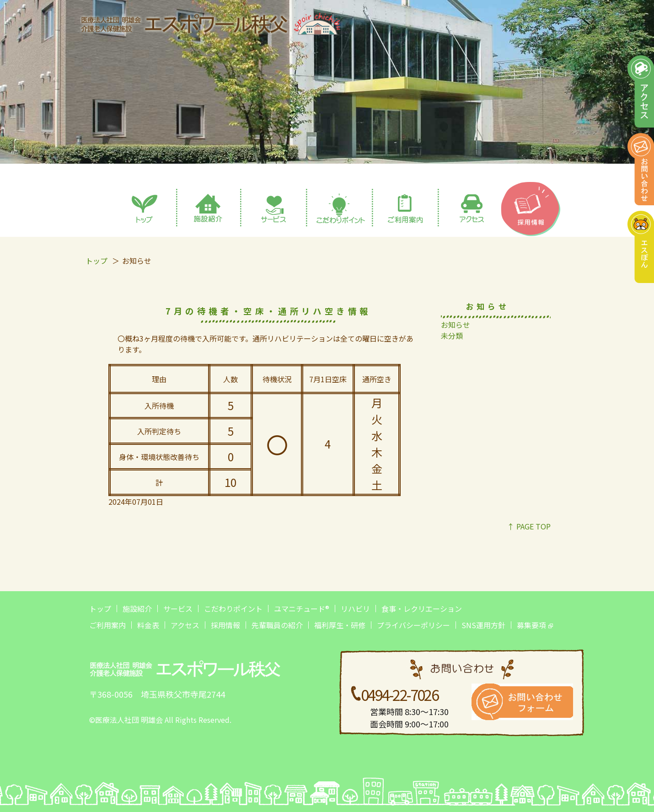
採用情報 (225, 625)
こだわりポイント (233, 609)
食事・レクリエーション (422, 609)
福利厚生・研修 (340, 625)
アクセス (185, 625)
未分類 (452, 336)
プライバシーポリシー (413, 625)
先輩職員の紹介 (277, 625)
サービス (178, 609)
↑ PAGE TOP (529, 526)
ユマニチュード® (302, 609)
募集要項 (531, 625)
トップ (96, 261)
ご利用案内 (107, 625)
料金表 (148, 625)
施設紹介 (137, 609)
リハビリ (355, 609)
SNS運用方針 (483, 625)
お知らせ (456, 325)
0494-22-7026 (399, 694)
